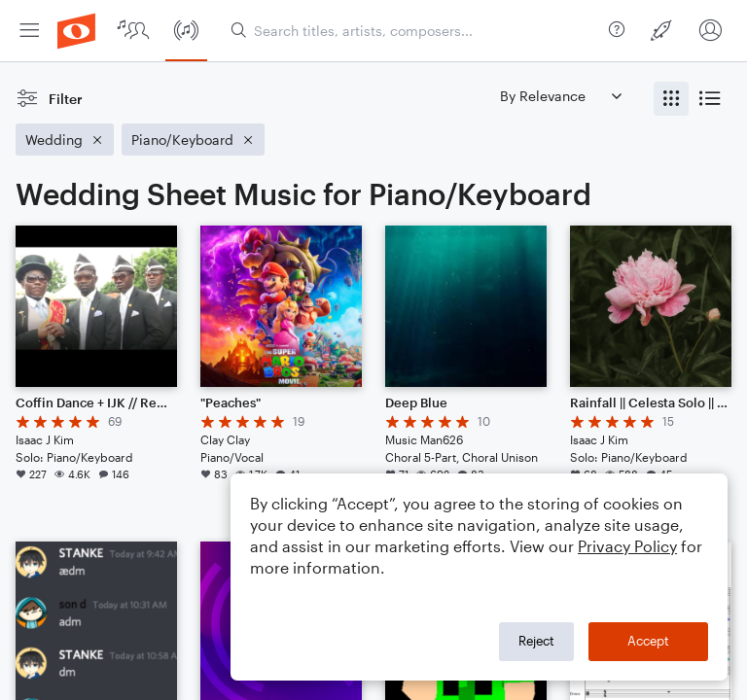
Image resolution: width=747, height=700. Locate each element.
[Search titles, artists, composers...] (416, 31)
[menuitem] (29, 31)
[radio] (671, 99)
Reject (536, 641)
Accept (648, 641)
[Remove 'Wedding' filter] (65, 140)
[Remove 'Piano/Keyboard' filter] (193, 140)
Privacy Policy (627, 546)
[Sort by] (560, 96)
